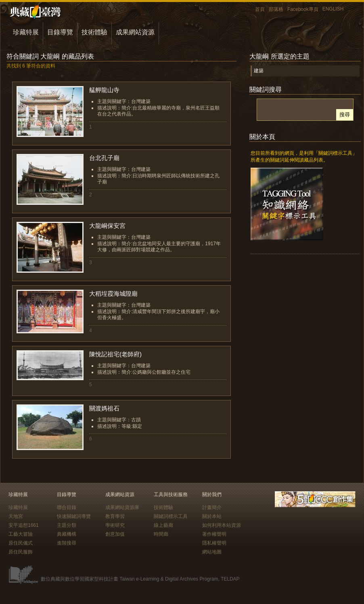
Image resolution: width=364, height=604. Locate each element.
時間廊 (161, 534)
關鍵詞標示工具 (171, 516)
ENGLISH (333, 9)
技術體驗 (94, 32)
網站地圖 (212, 552)
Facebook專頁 (303, 9)
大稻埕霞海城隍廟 (113, 294)
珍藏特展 (26, 32)
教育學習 (115, 516)
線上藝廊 (163, 525)
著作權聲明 (214, 534)
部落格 (276, 9)
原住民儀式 (21, 543)
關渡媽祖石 (104, 408)
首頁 (260, 9)
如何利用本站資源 (222, 525)
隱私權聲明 (214, 543)
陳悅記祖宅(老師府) (115, 354)
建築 (259, 71)
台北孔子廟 (104, 158)
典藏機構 (67, 534)
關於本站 (212, 516)
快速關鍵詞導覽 (74, 516)
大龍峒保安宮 (107, 226)
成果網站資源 (135, 32)
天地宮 (16, 516)
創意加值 (115, 534)
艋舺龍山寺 (104, 90)
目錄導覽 (60, 32)
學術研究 (115, 525)
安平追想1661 (24, 525)
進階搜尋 (67, 543)
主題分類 (67, 525)
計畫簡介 (212, 507)
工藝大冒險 (21, 534)
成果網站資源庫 (122, 507)
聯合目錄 (67, 507)
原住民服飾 (21, 552)
